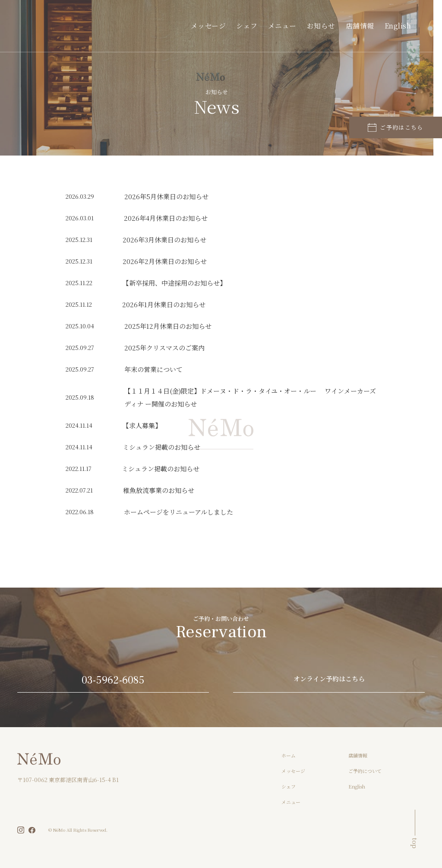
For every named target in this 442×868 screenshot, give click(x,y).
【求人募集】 (142, 425)
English (400, 26)
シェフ (269, 26)
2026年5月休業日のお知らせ (166, 196)
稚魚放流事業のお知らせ (159, 490)
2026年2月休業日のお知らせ (165, 261)
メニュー (300, 26)
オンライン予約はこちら (329, 679)
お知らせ (333, 26)
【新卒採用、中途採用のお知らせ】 (174, 283)
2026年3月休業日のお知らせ (164, 240)
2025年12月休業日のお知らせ (168, 326)
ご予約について (365, 771)
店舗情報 (367, 26)
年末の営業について (153, 369)
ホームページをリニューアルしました (178, 512)
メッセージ (235, 26)
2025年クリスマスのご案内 (164, 348)
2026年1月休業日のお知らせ (164, 304)
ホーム (289, 755)
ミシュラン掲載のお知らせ (161, 447)
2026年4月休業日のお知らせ (166, 218)
